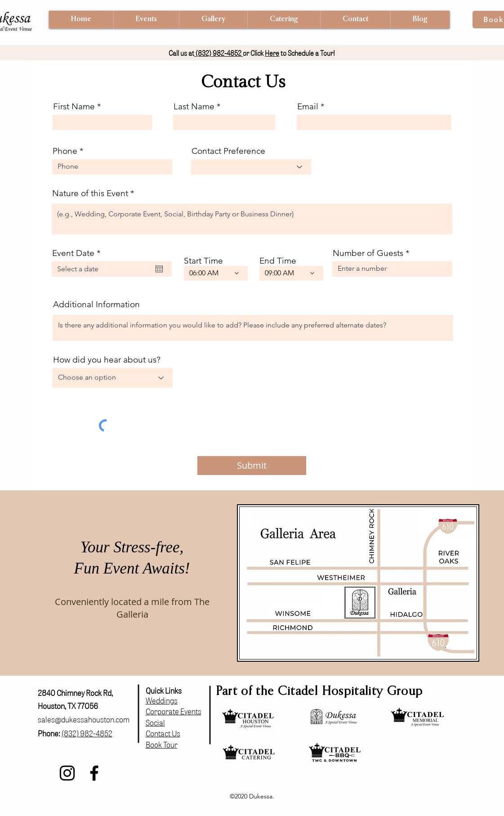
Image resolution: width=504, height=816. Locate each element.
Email (308, 106)
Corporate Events (174, 711)
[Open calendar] (159, 269)
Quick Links (164, 690)
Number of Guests (368, 253)
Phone (65, 151)
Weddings (162, 700)
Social (155, 722)
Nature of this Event (90, 193)
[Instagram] (67, 773)
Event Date (79, 253)
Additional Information (96, 304)
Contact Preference (228, 151)
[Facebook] (94, 773)
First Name (74, 106)
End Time (278, 261)
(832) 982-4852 (219, 53)
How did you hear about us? (107, 360)
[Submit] (252, 466)
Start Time (203, 261)
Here (272, 53)
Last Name (194, 106)
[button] (146, 20)
